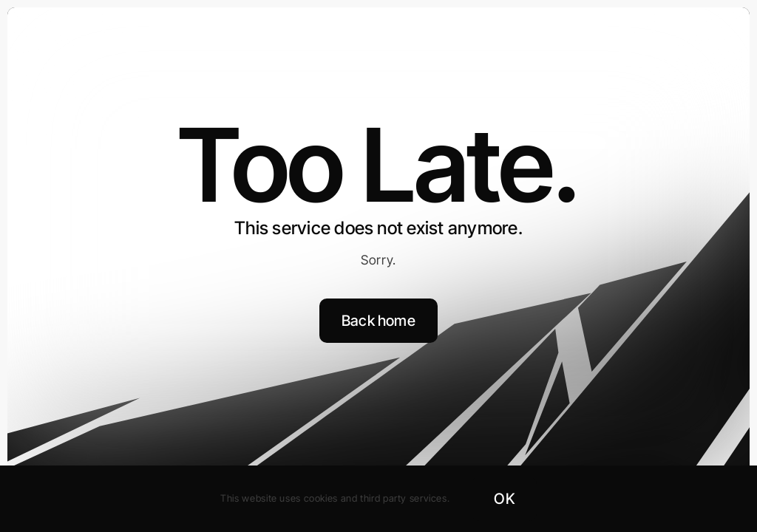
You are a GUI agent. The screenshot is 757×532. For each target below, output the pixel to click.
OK (504, 499)
